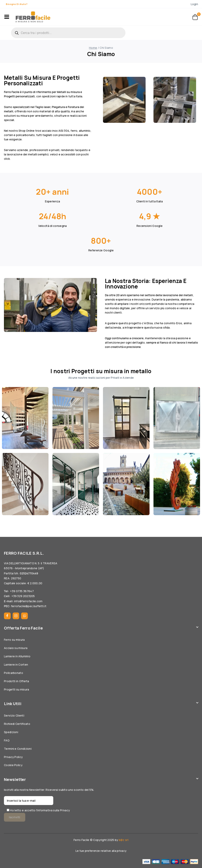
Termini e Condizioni (18, 749)
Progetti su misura (16, 689)
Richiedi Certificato (17, 724)
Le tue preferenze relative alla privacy (101, 851)
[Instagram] (16, 616)
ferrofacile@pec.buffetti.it (29, 606)
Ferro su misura (14, 640)
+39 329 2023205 (23, 596)
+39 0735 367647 (22, 591)
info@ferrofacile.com (28, 601)
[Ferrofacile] (33, 17)
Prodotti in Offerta (17, 681)
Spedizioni (11, 732)
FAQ (7, 740)
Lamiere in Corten (16, 665)
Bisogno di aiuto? (17, 4)
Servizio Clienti (14, 715)
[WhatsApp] (24, 616)
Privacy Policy (13, 757)
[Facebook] (7, 616)
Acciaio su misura (16, 648)
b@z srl (124, 840)
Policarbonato (14, 673)
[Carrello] (195, 17)
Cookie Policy (13, 765)
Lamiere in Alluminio (17, 656)
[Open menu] (7, 17)
